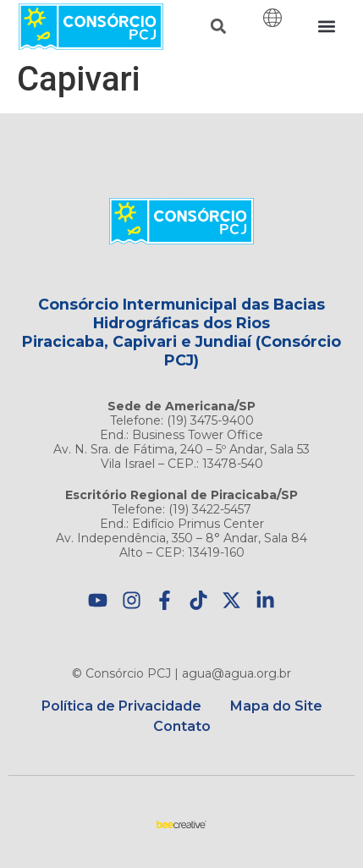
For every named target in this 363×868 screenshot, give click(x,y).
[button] (218, 27)
